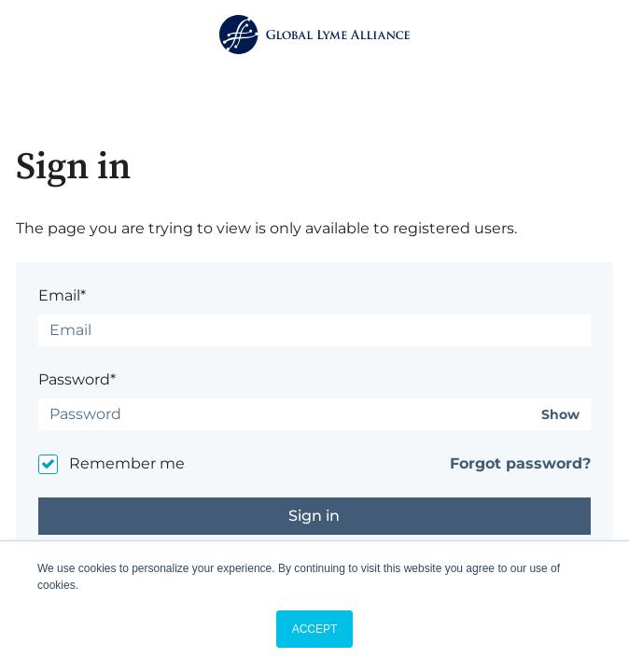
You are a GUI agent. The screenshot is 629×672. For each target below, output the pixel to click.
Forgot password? (520, 463)
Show (560, 415)
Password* (77, 379)
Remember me (127, 463)
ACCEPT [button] (315, 629)
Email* (62, 295)
